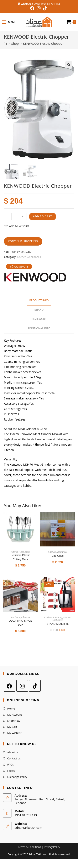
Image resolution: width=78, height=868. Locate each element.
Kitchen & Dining (53, 617)
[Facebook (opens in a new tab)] (33, 8)
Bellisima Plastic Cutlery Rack (20, 557)
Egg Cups (58, 556)
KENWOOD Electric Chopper (43, 43)
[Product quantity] (15, 216)
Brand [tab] (39, 310)
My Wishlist (14, 733)
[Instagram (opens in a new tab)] (39, 8)
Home (11, 708)
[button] (69, 65)
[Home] (6, 43)
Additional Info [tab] (39, 328)
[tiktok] (35, 686)
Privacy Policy (52, 847)
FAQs (11, 764)
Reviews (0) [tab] (39, 319)
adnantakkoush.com (28, 827)
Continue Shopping (23, 241)
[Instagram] (22, 686)
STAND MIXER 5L (58, 624)
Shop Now (14, 721)
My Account (15, 714)
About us (13, 752)
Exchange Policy (17, 777)
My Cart (12, 727)
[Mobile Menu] (9, 22)
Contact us (14, 758)
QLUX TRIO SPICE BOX (20, 623)
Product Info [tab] (39, 300)
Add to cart (43, 216)
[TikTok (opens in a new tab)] (45, 8)
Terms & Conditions (30, 847)
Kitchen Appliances (29, 257)
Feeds (11, 770)
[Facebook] (9, 686)
